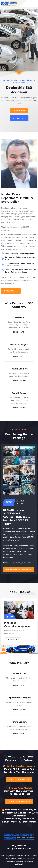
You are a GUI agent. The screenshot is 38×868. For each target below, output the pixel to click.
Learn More (19, 110)
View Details (13, 640)
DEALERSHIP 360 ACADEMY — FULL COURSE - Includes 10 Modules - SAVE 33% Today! (17, 517)
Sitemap (34, 856)
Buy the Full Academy (19, 779)
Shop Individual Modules (19, 801)
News (27, 856)
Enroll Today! (11, 291)
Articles (20, 856)
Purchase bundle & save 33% (19, 569)
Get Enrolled (19, 118)
